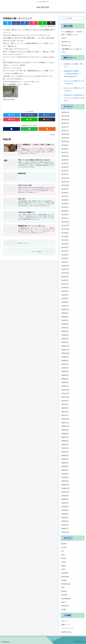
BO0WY (64, 544)
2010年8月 (65, 280)
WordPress (65, 606)
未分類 (64, 610)
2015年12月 (65, 123)
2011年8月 (65, 237)
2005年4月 (65, 481)
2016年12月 (65, 120)
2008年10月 (65, 353)
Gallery (64, 566)
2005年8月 (65, 466)
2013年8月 (65, 149)
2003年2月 (65, 525)
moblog (64, 580)
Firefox (64, 562)
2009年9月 (65, 313)
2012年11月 (65, 182)
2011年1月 (65, 262)
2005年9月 (65, 463)
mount (68, 83)
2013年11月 (65, 138)
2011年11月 (65, 226)
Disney (64, 558)
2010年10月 (65, 273)
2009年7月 (65, 320)
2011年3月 (65, 255)
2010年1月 (65, 306)
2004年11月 (65, 488)
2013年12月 (65, 134)
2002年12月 (65, 532)
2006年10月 (65, 426)
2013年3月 (65, 167)
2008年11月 (65, 350)
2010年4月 (65, 295)
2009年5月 (65, 328)
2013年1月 (65, 174)
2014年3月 (65, 131)
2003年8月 (65, 510)
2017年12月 (65, 116)
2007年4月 (65, 408)
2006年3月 (65, 452)
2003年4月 (65, 518)
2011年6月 (65, 244)
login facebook (69, 76)
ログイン (64, 621)
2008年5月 (65, 372)
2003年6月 (65, 514)
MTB (63, 588)
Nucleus (64, 591)
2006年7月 (65, 437)
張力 (82, 64)
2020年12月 (65, 112)
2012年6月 (65, 200)
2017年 (64, 38)
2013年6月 (65, 156)
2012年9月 (65, 189)
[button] (83, 18)
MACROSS (65, 577)
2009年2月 (65, 339)
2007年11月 (65, 394)
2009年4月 (65, 331)
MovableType (66, 584)
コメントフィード (67, 628)
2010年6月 (65, 288)
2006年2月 (65, 456)
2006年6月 (65, 441)
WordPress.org (66, 632)
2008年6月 (65, 368)
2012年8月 (65, 193)
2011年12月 (65, 222)
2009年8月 (65, 317)
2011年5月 (65, 247)
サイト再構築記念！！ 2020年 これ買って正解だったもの (72, 33)
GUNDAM (65, 573)
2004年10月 (65, 492)
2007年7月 (65, 404)
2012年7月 (65, 196)
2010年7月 (65, 284)
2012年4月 (65, 207)
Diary (63, 555)
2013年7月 (65, 153)
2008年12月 (65, 346)
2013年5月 (65, 160)
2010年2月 (65, 302)
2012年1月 (65, 218)
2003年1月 (65, 529)
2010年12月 (65, 266)
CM (62, 551)
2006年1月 (65, 459)
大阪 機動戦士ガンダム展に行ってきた (72, 50)
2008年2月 (65, 382)
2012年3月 (65, 211)
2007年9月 (65, 401)
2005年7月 (65, 470)
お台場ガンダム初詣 (71, 64)
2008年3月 (65, 379)
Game (63, 569)
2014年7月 (65, 127)
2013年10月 (65, 142)
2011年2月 (65, 258)
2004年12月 (65, 485)
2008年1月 (65, 386)
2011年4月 (65, 251)
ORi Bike (64, 595)
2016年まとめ (66, 42)
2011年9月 (65, 233)
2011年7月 (65, 240)
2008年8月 (65, 361)
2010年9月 (65, 277)
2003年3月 (65, 521)
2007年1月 (65, 415)
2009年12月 (65, 310)
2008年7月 (65, 364)
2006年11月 (65, 423)
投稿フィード (66, 625)
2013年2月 (65, 171)
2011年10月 (65, 229)
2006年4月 (65, 448)
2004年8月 (65, 499)
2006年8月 (65, 434)
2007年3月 (65, 412)
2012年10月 (65, 185)
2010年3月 (65, 299)
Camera (64, 547)
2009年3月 (65, 335)
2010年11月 (65, 269)
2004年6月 (65, 507)
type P (63, 602)
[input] (73, 18)
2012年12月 (65, 178)
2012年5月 (65, 204)
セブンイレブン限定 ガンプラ (74, 81)
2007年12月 (65, 390)
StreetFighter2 (66, 599)
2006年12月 (65, 419)
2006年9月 (65, 430)
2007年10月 (65, 397)
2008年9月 (65, 357)
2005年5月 (65, 477)
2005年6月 (65, 474)
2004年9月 (65, 496)
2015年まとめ (66, 45)
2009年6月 (65, 324)
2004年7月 (65, 503)
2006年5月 (65, 445)
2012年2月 (65, 215)
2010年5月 (65, 291)
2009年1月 (65, 342)
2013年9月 (65, 145)
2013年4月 (65, 163)
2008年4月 (65, 375)
